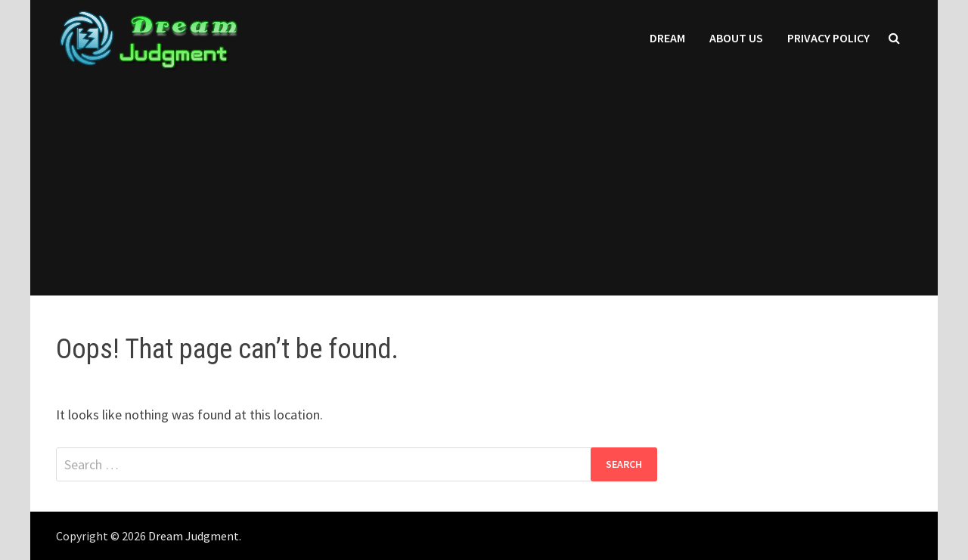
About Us (736, 38)
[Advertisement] (484, 190)
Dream (667, 38)
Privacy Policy (828, 38)
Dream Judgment (194, 536)
